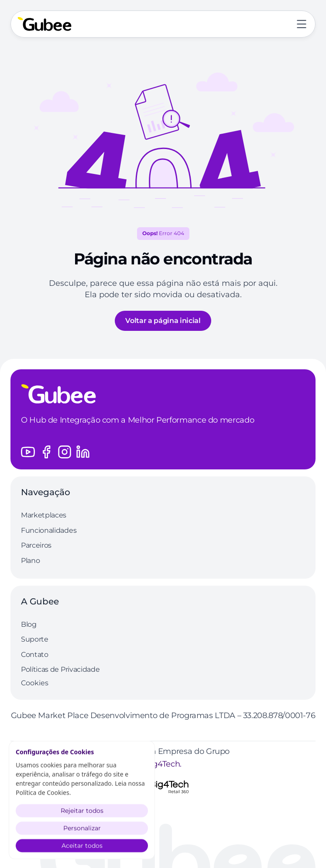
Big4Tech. (163, 764)
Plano (30, 561)
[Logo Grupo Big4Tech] (163, 787)
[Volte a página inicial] (45, 24)
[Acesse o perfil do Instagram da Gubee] (65, 452)
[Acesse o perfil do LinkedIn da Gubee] (83, 452)
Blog (29, 624)
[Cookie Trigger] (35, 683)
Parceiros (36, 545)
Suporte (35, 639)
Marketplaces (44, 515)
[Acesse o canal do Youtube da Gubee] (28, 452)
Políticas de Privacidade (60, 669)
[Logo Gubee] (163, 394)
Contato (35, 654)
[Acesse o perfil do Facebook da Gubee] (46, 452)
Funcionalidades (49, 530)
